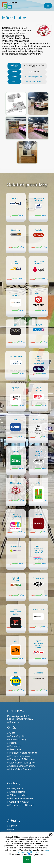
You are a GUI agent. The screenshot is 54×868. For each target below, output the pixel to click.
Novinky (13, 826)
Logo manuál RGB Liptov (22, 763)
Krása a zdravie (17, 792)
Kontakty (14, 722)
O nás (12, 733)
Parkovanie (15, 749)
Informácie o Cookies (20, 769)
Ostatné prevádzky (19, 802)
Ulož (27, 860)
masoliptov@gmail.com (34, 77)
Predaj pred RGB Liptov (22, 759)
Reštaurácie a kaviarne (21, 798)
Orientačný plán (17, 736)
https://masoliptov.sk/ (34, 82)
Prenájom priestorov (20, 756)
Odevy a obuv (16, 789)
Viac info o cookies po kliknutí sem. (31, 851)
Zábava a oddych (18, 795)
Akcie (12, 829)
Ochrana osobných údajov (22, 766)
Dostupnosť (15, 746)
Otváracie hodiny (18, 740)
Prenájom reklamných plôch (23, 753)
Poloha (13, 743)
